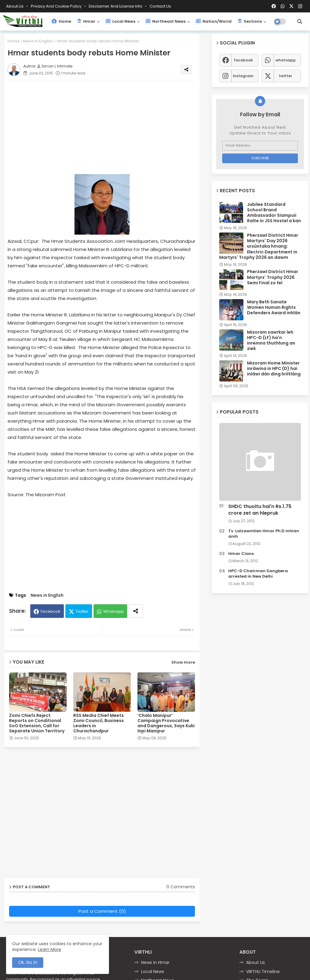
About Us (15, 6)
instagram (243, 76)
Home (61, 21)
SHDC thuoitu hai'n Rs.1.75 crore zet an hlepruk (260, 510)
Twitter (82, 611)
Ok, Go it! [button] (28, 962)
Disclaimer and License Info (116, 6)
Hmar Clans (241, 554)
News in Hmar (155, 962)
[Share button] (136, 611)
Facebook (51, 611)
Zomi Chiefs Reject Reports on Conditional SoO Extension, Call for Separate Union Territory (37, 723)
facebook (243, 60)
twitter (285, 76)
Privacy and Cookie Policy (57, 6)
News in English (38, 41)
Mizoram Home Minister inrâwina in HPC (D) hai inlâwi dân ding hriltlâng (274, 369)
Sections (250, 21)
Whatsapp (114, 611)
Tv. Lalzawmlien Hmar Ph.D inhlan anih (264, 534)
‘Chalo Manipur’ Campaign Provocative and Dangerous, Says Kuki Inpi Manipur (166, 723)
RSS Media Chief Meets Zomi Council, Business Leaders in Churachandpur (99, 723)
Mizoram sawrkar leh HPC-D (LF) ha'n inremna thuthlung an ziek (271, 340)
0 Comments (181, 887)
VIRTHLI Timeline (263, 972)
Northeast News (166, 21)
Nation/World (214, 21)
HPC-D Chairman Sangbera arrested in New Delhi (258, 574)
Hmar (86, 21)
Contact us (160, 6)
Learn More (49, 949)
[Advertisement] (108, 127)
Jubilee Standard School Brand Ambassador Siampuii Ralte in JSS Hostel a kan (274, 213)
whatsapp (286, 60)
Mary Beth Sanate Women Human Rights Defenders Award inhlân (274, 307)
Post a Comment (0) (102, 911)
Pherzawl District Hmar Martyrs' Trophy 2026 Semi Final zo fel (273, 277)
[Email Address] (260, 146)
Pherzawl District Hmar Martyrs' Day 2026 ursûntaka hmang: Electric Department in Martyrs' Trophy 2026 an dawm (259, 246)
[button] (300, 21)
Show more (183, 662)
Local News (120, 21)
